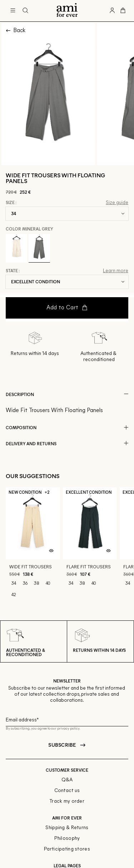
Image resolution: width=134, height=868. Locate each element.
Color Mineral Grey (29, 229)
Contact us (67, 791)
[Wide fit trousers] (33, 546)
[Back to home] (67, 11)
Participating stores (67, 849)
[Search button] (25, 11)
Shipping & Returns (67, 828)
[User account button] (112, 11)
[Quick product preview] (51, 551)
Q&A (67, 780)
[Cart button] (123, 11)
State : (13, 271)
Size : (11, 203)
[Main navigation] (13, 11)
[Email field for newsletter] (67, 719)
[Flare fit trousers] (90, 546)
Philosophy (67, 839)
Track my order (67, 801)
